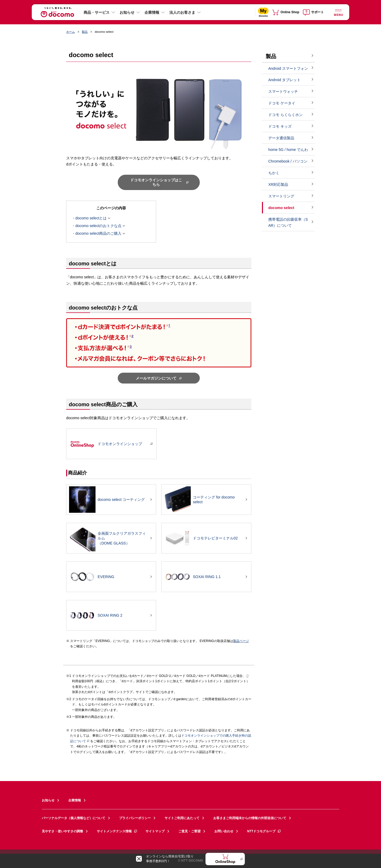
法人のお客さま (182, 12)
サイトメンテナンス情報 (117, 831)
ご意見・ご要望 (189, 831)
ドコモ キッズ (280, 126)
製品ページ (241, 641)
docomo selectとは (91, 218)
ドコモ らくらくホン (285, 115)
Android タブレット (284, 80)
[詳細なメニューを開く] (338, 12)
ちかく (274, 173)
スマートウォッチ (283, 91)
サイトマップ (155, 831)
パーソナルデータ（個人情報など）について (74, 818)
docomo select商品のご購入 (98, 234)
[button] (159, 263)
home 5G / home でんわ (288, 150)
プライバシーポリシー (135, 818)
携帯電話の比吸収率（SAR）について (288, 222)
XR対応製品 (278, 184)
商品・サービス (97, 12)
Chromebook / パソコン (288, 161)
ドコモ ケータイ (282, 103)
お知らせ (127, 12)
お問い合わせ (224, 831)
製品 (85, 32)
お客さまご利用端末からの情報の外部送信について (250, 818)
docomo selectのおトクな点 (98, 226)
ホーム (71, 32)
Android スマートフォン (288, 68)
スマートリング (281, 196)
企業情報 (152, 12)
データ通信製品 (281, 138)
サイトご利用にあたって (182, 818)
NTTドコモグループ (264, 831)
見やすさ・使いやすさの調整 (62, 831)
